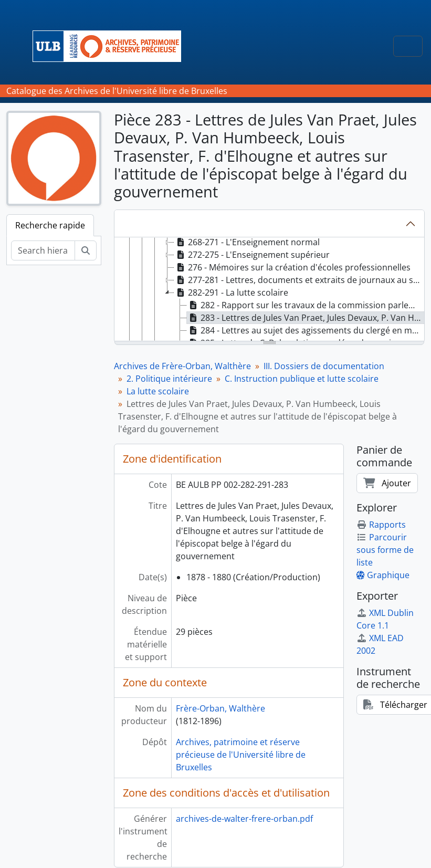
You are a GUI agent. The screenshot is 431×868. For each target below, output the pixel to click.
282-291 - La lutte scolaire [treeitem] (231, 292)
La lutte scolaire (158, 391)
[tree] (269, 290)
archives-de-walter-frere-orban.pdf (244, 819)
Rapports (381, 525)
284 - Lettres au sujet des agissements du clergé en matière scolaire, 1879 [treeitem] (306, 330)
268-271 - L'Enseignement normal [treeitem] (247, 242)
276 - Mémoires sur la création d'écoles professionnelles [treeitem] (292, 267)
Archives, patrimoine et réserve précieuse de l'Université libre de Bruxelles (241, 755)
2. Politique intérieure (169, 379)
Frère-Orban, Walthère (220, 708)
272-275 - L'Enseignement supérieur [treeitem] (252, 255)
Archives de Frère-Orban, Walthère (182, 366)
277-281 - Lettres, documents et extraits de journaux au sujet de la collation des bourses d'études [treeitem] (299, 280)
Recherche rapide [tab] (50, 225)
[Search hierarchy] (43, 250)
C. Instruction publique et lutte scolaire (302, 379)
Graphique (383, 575)
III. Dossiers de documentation (324, 366)
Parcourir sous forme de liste (385, 550)
